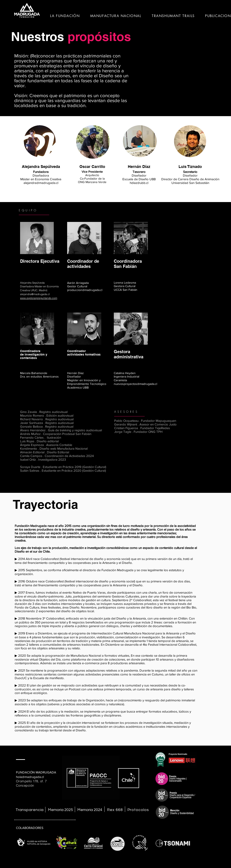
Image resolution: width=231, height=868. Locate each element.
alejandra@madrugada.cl (41, 183)
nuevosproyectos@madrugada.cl (135, 384)
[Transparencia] (30, 810)
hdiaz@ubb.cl (139, 183)
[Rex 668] (115, 810)
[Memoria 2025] (60, 810)
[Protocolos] (138, 810)
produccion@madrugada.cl (85, 290)
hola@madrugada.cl (30, 777)
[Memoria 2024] (90, 810)
